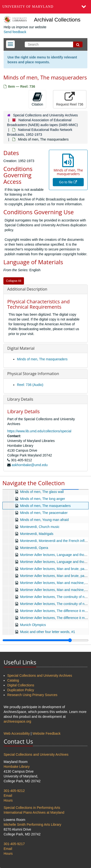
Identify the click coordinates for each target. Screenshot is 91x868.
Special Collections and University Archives (45, 115)
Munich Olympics (33, 625)
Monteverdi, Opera (34, 548)
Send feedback (15, 32)
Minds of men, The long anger (43, 499)
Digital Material (21, 348)
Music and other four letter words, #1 (48, 632)
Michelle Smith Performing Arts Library (32, 825)
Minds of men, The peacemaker (44, 513)
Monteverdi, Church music (40, 527)
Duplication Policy (21, 690)
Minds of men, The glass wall (42, 492)
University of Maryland (28, 7)
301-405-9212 (14, 791)
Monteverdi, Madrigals (37, 534)
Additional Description (27, 289)
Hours (8, 800)
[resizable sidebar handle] (45, 640)
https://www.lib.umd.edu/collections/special (39, 431)
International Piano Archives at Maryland (34, 812)
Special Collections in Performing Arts (32, 808)
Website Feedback (46, 733)
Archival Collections (57, 20)
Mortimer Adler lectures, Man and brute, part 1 (55, 569)
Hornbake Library (17, 767)
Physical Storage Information (33, 374)
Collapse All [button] (14, 281)
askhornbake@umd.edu (30, 465)
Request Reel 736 (70, 99)
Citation (37, 99)
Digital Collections (21, 685)
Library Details (20, 399)
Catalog (13, 680)
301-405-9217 (14, 844)
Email (8, 796)
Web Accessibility (17, 733)
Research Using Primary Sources (32, 695)
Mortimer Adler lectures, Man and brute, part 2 (55, 576)
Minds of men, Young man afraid (44, 520)
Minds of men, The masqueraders (42, 359)
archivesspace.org (17, 721)
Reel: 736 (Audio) (30, 385)
